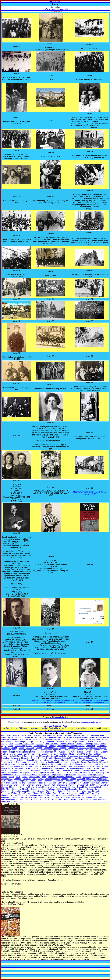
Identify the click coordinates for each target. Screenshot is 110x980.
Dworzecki (95, 748)
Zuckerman (6, 801)
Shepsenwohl (7, 785)
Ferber (4, 752)
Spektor (90, 789)
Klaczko (56, 764)
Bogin (76, 739)
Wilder (15, 797)
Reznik (99, 779)
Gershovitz (36, 754)
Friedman (79, 752)
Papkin (67, 775)
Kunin (98, 766)
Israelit (96, 760)
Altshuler (52, 735)
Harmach (82, 758)
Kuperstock (6, 768)
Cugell (4, 746)
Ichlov (73, 760)
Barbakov (19, 737)
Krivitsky (77, 766)
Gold (90, 754)
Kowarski (29, 766)
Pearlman (99, 775)
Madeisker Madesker (82, 770)
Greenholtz (62, 756)
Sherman (30, 785)
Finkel (39, 752)
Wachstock (39, 795)
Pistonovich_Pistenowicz (64, 777)
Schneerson (51, 783)
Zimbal (65, 799)
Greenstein (83, 756)
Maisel (101, 770)
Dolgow (14, 748)
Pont (106, 777)
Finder (33, 752)
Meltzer (70, 773)
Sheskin (47, 785)
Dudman (63, 748)
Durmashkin (84, 748)
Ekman (21, 750)
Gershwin (46, 754)
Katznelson (11, 764)
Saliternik (22, 783)
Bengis (82, 737)
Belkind (58, 737)
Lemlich (96, 768)
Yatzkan (80, 797)
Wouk (41, 797)
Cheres (48, 744)
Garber (104, 752)
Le (84, 728)
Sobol (44, 789)
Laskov (49, 768)
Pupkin (41, 779)
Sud (54, 791)
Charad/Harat (20, 744)
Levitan (4, 770)
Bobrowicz (68, 739)
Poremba (18, 779)
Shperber (5, 787)
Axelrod (101, 735)
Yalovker (56, 797)
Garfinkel (5, 754)
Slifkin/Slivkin (6, 789)
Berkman (97, 737)
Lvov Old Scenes (21, 728)
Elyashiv (35, 750)
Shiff (53, 785)
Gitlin (79, 754)
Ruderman (105, 781)
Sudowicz (61, 791)
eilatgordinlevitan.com (55, 2)
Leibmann (70, 768)
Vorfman (29, 795)
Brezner (105, 739)
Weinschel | (87, 795)
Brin (3, 742)
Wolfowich (33, 797)
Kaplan (96, 762)
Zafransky (99, 797)
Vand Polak (83, 793)
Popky (10, 779)
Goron (53, 756)
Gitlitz (85, 754)
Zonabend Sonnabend (97, 799)
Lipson (45, 770)
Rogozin (18, 781)
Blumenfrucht (44, 739)
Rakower (81, 779)
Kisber (39, 764)
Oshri (42, 775)
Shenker (104, 783)
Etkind (59, 750)
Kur (13, 768)
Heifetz (104, 758)
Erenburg (51, 750)
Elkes (27, 750)
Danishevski (20, 746)
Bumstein (61, 742)
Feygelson (18, 752)
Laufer (56, 768)
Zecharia (33, 799)
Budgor (43, 742)
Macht (70, 770)
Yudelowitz (90, 797)
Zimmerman (75, 799)
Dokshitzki (5, 748)
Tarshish (29, 793)
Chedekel (40, 744)
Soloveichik (63, 789)
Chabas (90, 742)
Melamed (61, 773)
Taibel (15, 793)
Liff (20, 770)
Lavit (62, 768)
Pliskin (78, 777)
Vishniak (5, 795)
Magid (95, 770)
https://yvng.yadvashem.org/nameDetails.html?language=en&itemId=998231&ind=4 (90, 701)
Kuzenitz (28, 768)
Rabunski (65, 779)
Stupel (49, 791)
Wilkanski (24, 797)
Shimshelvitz (62, 785)
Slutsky (26, 789)
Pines (44, 777)
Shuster (63, 787)
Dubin (56, 748)
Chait (11, 744)
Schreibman (63, 783)
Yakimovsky (71, 797)
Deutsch (60, 746)
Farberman (79, 750)
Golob (12, 756)
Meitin (54, 773)
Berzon (28, 739)
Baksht (11, 737)
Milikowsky (100, 773)
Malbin (4, 773)
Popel (3, 779)
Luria (64, 770)
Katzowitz (21, 764)
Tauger (36, 793)
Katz (3, 764)
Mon (108, 773)
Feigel (87, 750)
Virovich (99, 793)
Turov (55, 793)
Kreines (55, 766)
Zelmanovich (56, 799)
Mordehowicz (8, 775)
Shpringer (14, 787)
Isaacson (88, 760)
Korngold (5, 766)
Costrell (103, 744)
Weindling (76, 795)
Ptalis (34, 779)
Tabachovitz (6, 793)
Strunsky (41, 791)
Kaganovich (33, 762)
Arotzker (77, 735)
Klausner (64, 764)
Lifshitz (25, 770)
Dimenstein (80, 746)
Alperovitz (38, 735)
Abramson (17, 735)
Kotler (22, 766)
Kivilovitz (47, 764)
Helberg (4, 760)
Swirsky (80, 791)
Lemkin (89, 768)
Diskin (99, 746)
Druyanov (48, 748)
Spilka (97, 789)
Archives (48, 730)
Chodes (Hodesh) (67, 744)
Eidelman (5, 750)
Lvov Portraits (7, 728)
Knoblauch (88, 764)
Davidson (37, 746)
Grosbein (93, 756)
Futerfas (96, 752)
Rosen (39, 781)
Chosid (88, 744)
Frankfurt (70, 752)
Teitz (42, 793)
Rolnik (26, 781)
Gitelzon (72, 754)
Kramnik (38, 766)
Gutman (41, 758)
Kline (71, 764)
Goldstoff (5, 756)
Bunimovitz (70, 742)
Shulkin (46, 787)
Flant (54, 752)
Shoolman (98, 785)
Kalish (48, 762)
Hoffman (56, 760)
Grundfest (5, 758)
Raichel (73, 779)
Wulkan (48, 797)
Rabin (47, 779)
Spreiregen (6, 791)
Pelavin (4, 777)
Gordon (26, 756)
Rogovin (10, 781)
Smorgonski (35, 789)
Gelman (27, 754)
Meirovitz (46, 773)
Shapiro (78, 783)
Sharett (86, 783)
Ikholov (80, 760)
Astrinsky (86, 735)
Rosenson (69, 781)
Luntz (58, 770)
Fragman (62, 752)
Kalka (54, 762)
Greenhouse (73, 756)
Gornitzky (35, 756)
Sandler (31, 783)
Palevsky (59, 775)
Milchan (91, 773)
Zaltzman (5, 799)
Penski (11, 777)
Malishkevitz (13, 773)
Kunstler (105, 766)
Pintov (50, 777)
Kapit (90, 762)
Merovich (82, 773)
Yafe (63, 797)
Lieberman (13, 770)
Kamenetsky (63, 762)
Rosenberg (48, 781)
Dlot (105, 746)
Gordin (19, 756)
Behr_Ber (43, 737)
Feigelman (96, 750)
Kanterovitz (74, 762)
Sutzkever (71, 791)
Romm (33, 781)
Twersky (62, 793)
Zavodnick (24, 799)
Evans (65, 750)
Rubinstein (95, 781)
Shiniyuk (72, 785)
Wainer (47, 795)
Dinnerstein (91, 746)
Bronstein (19, 742)
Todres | (49, 793)
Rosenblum (59, 781)
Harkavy (74, 758)
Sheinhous (95, 783)
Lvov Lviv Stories (48, 728)
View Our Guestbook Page (56, 726)
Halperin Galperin (62, 758)
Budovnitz (51, 742)
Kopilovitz (98, 764)
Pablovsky (49, 775)
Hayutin (97, 758)
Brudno (35, 742)
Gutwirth (50, 758)
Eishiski (13, 750)
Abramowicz (6, 735)
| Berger (89, 737)
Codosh (95, 744)
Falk (71, 750)
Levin (103, 768)
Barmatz (27, 737)
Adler (24, 735)
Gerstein (54, 754)
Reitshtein (90, 779)
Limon (32, 770)
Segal (71, 783)
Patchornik (82, 775)
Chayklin (31, 744)
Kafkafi (17, 762)
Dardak (29, 746)
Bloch (35, 739)
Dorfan (21, 748)
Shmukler (81, 785)
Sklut (85, 787)
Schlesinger (40, 783)
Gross (101, 756)
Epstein (43, 750)
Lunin (52, 770)
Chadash (98, 742)
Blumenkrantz (57, 739)
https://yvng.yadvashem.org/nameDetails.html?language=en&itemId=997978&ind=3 (51, 701)
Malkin (22, 773)
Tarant (21, 793)
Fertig (10, 752)
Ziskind (84, 799)
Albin (30, 735)
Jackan (4, 762)
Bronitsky (10, 742)
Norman (35, 775)
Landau (36, 768)
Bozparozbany (94, 739)
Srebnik (15, 791)
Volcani (21, 795)
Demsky (52, 746)
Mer (76, 773)
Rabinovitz (56, 779)
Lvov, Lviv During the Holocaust (69, 728)
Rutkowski (6, 783)
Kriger (70, 766)
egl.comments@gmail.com (92, 722)
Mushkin (26, 775)
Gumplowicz (16, 758)
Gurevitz (26, 758)
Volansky (13, 795)
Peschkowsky (35, 777)
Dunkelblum (73, 748)
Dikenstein (70, 746)
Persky (25, 777)
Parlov (74, 775)
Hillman (29, 760)
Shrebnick (24, 787)
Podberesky (88, 777)
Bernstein (20, 739)
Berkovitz (106, 737)
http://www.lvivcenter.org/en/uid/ (55, 9)
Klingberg (78, 764)
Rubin (77, 781)
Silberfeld (71, 787)
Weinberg (67, 795)
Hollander (65, 760)
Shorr (106, 785)
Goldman (98, 754)
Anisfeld (60, 735)
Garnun (13, 754)
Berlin (5, 739)
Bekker (51, 737)
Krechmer (47, 766)
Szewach (88, 791)
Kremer (63, 766)
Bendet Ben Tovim (70, 737)
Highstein (20, 760)
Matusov (37, 773)
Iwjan (102, 760)
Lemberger (80, 768)
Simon (79, 787)
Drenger (39, 748)
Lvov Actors (35, 728)
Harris (90, 758)
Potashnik (27, 779)
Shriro (32, 787)
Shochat (90, 785)
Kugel (85, 766)
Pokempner (98, 777)
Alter (45, 735)
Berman (12, 739)
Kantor (83, 762)
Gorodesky (45, 756)
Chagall (4, 744)
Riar (105, 779)
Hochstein (37, 760)
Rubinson (85, 781)
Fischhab (47, 752)
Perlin (18, 777)
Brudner (27, 742)
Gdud (20, 754)
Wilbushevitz (7, 797)
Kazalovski (31, 764)
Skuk (99, 787)
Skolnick (92, 787)
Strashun (23, 791)
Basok (35, 737)
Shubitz (39, 787)
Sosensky (73, 789)
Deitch (45, 746)
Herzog (12, 760)
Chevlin (55, 744)
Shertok (39, 785)
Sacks (15, 783)
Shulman (54, 787)
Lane (43, 768)
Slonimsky (17, 789)
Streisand (32, 791)
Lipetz (39, 770)
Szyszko (97, 791)
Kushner (20, 768)
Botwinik (84, 739)
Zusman (15, 801)
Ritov (3, 781)
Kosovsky (14, 766)
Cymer (10, 746)
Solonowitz (53, 789)
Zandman (14, 799)
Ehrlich (103, 748)
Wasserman (57, 795)
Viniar (92, 793)
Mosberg (18, 775)
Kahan (42, 762)
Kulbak (91, 766)
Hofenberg (47, 760)
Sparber (82, 789)
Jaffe (10, 762)
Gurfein (33, 758)
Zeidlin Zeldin (44, 799)
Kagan (24, 762)
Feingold (105, 750)
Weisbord (95, 795)
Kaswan (104, 762)
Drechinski (30, 748)
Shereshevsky (19, 785)
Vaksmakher (72, 793)
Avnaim (94, 735)
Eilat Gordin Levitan (60, 717)
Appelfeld (68, 735)
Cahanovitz (81, 742)
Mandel (29, 773)
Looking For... (59, 730)
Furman (88, 752)
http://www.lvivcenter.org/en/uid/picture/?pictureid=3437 (90, 493)
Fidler (26, 752)
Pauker (91, 775)
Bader (4, 737)
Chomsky (80, 744)
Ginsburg (63, 754)
